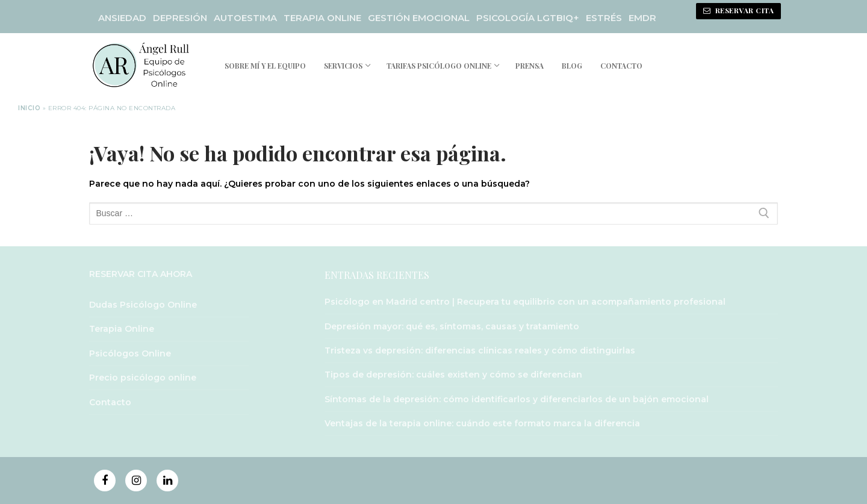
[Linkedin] (167, 481)
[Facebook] (105, 481)
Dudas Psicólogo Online (143, 305)
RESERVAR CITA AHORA (141, 274)
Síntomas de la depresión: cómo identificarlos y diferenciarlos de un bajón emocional (517, 399)
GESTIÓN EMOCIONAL (419, 18)
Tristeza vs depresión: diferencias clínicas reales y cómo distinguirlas (480, 350)
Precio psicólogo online (143, 378)
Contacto (110, 402)
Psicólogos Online (130, 353)
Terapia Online (122, 329)
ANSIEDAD (122, 18)
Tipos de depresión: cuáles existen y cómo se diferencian (453, 375)
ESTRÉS (604, 18)
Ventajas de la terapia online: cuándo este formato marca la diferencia (482, 423)
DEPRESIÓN (180, 18)
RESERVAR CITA (739, 10)
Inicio (29, 108)
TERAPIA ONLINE (322, 18)
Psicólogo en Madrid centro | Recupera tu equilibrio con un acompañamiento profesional (525, 302)
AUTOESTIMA (245, 18)
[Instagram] (136, 481)
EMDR (642, 18)
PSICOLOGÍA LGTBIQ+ (528, 18)
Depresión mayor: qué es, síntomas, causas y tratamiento (452, 326)
